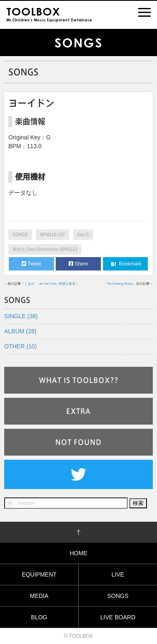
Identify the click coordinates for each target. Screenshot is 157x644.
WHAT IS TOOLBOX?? (79, 380)
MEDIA (39, 596)
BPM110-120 (52, 235)
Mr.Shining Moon (120, 284)
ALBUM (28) (20, 331)
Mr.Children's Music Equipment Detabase (49, 14)
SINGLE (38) (21, 316)
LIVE (118, 574)
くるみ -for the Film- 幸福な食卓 (50, 284)
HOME (79, 553)
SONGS (20, 235)
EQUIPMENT (39, 574)
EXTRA (78, 411)
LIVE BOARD (118, 617)
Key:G (83, 235)
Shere (78, 264)
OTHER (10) (21, 346)
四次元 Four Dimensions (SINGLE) (45, 249)
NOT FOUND (78, 442)
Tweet (31, 264)
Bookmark (125, 264)
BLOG (39, 617)
